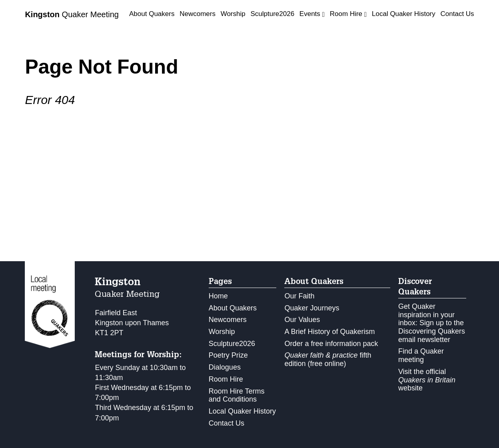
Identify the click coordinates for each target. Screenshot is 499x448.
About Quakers (152, 14)
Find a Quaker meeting (421, 355)
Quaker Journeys (312, 308)
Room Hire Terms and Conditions (237, 395)
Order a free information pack (331, 344)
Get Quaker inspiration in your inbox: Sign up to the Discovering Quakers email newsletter (432, 323)
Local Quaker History (404, 14)
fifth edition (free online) (328, 359)
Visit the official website (427, 380)
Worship (233, 14)
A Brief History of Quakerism (329, 332)
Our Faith (299, 296)
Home (218, 296)
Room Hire (226, 379)
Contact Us (457, 14)
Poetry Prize (228, 355)
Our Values (302, 320)
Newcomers (198, 14)
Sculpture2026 (272, 14)
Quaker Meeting (72, 14)
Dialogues (225, 367)
